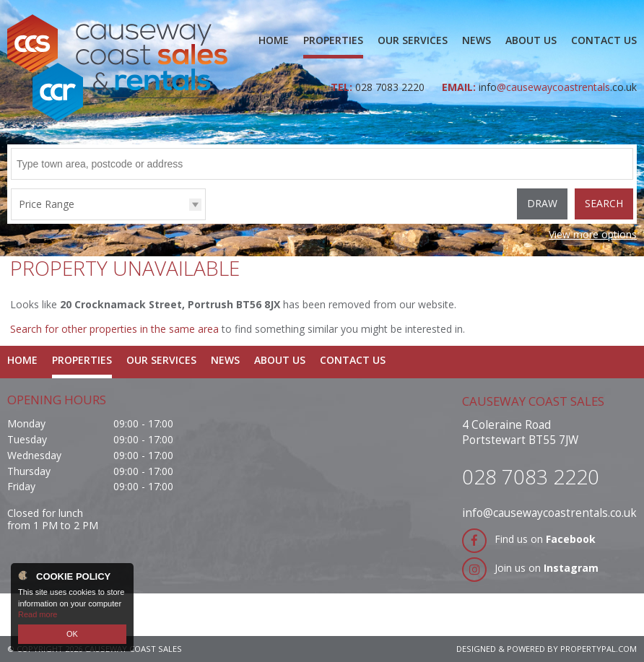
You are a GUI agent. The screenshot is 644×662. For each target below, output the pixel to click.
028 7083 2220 (391, 87)
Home (274, 40)
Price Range (47, 204)
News (477, 40)
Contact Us (604, 40)
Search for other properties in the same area (114, 329)
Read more (38, 614)
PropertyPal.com (599, 649)
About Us (531, 40)
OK (72, 634)
